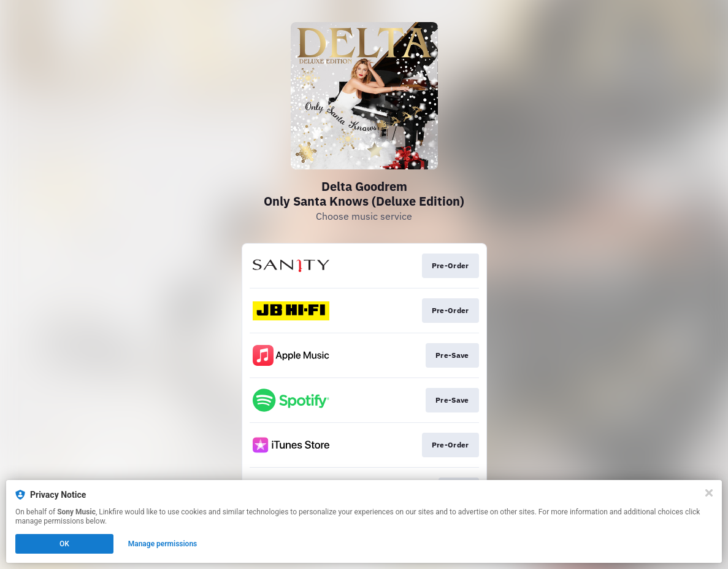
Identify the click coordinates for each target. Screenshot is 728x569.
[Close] (709, 493)
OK (64, 544)
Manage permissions (163, 544)
